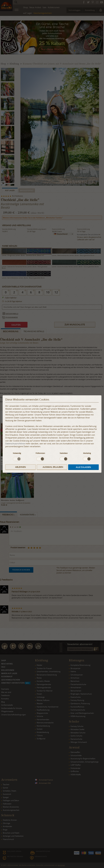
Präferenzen (40, 453)
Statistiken (64, 453)
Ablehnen (21, 467)
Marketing (87, 453)
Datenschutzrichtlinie (15, 443)
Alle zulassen (83, 467)
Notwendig (17, 453)
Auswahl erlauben (53, 467)
